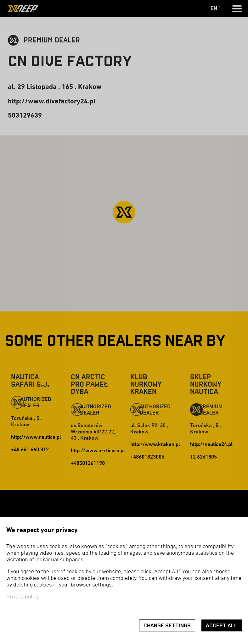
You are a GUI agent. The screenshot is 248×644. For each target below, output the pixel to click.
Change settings (167, 626)
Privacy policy (23, 597)
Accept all (222, 626)
